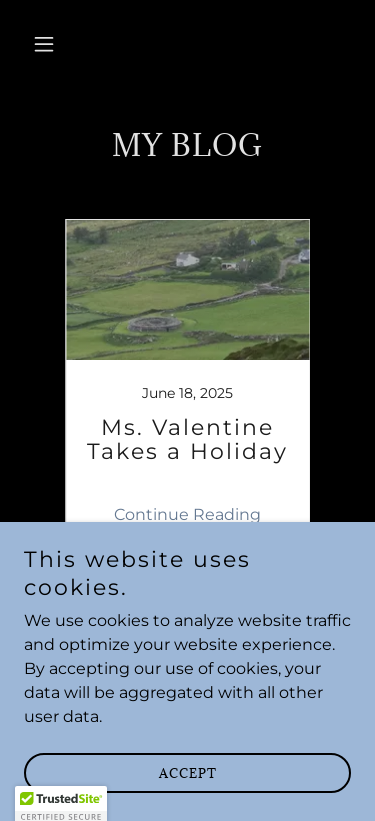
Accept (188, 787)
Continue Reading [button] (187, 514)
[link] (188, 384)
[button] (48, 44)
